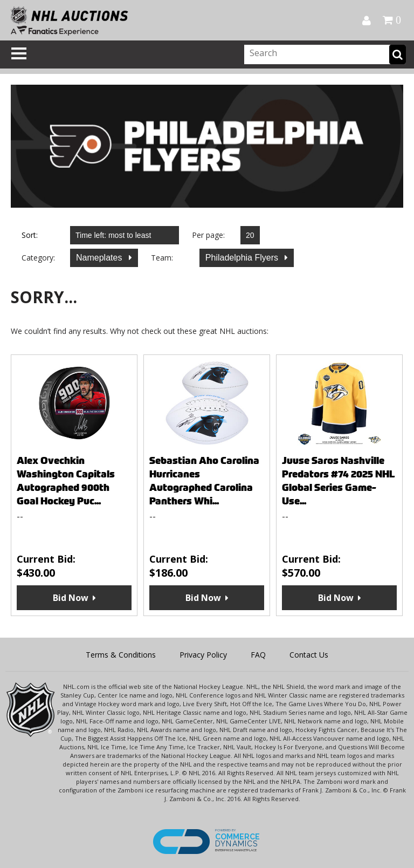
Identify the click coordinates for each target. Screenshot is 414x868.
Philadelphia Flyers (243, 258)
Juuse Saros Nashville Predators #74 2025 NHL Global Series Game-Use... (339, 481)
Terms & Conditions (121, 655)
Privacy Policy (203, 655)
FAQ (258, 655)
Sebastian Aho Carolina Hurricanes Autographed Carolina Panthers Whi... (204, 481)
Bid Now (71, 598)
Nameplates (100, 258)
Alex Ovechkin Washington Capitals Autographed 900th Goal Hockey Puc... (66, 481)
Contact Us (309, 655)
